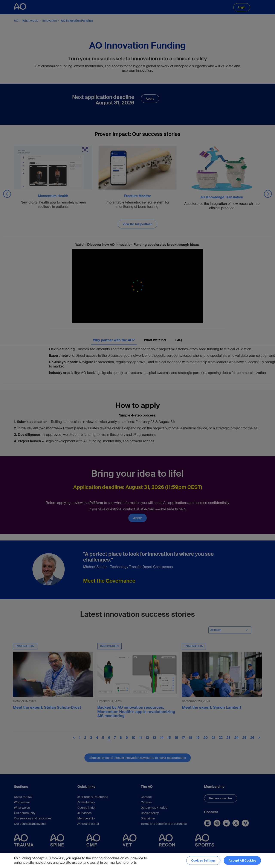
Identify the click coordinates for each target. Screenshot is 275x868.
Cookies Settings (203, 860)
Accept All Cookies (242, 860)
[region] (137, 860)
